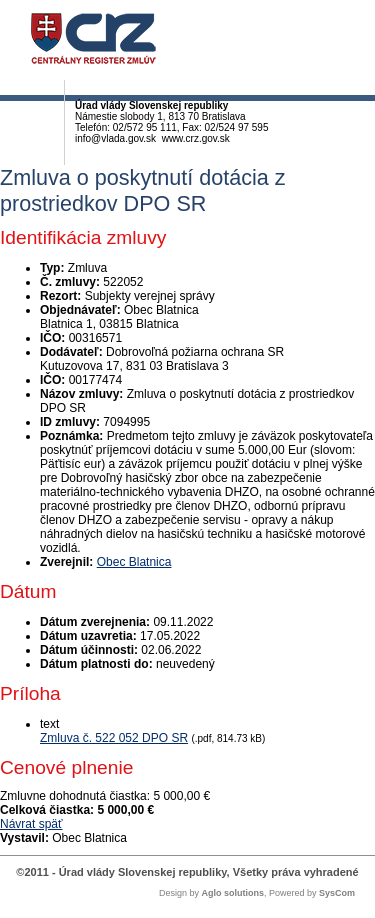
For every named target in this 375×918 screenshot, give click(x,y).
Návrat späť (31, 824)
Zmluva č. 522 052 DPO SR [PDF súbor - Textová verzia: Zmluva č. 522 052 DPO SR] (114, 738)
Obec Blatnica (134, 562)
